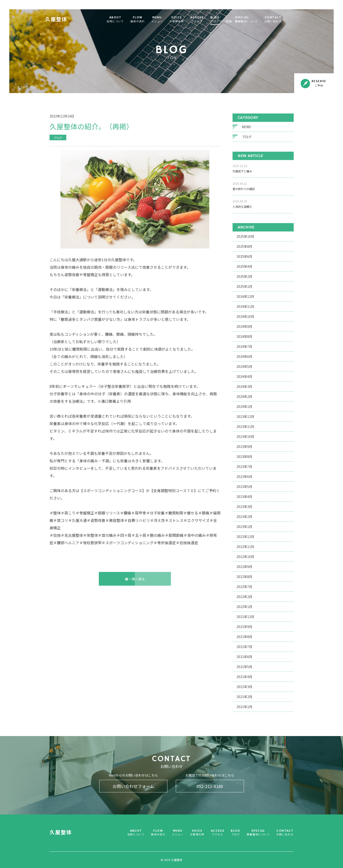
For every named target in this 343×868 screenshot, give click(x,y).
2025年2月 (244, 275)
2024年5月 (244, 365)
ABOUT (123, 20)
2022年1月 (244, 605)
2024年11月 (245, 305)
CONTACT (281, 20)
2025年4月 (244, 265)
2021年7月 (244, 645)
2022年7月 (244, 585)
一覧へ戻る (135, 578)
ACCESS (205, 20)
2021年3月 (244, 685)
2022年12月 (245, 535)
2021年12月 (245, 615)
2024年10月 (245, 315)
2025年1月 (244, 285)
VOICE (184, 20)
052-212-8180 (210, 786)
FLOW (145, 20)
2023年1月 (244, 525)
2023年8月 (244, 455)
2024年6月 (244, 355)
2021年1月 (244, 705)
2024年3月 (244, 385)
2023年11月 (245, 425)
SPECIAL (250, 20)
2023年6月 (244, 475)
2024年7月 (244, 345)
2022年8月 (244, 575)
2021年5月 (244, 665)
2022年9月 (244, 565)
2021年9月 (244, 625)
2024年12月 (245, 295)
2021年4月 (244, 675)
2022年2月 (244, 595)
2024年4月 (244, 375)
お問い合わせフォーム (133, 786)
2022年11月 (245, 545)
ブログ (35, 87)
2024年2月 (244, 395)
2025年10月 (245, 235)
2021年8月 (244, 635)
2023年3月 (244, 505)
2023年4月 (244, 495)
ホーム (21, 87)
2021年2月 (244, 695)
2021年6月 (244, 655)
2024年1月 (244, 405)
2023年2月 (244, 515)
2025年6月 (244, 255)
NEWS (246, 126)
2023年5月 (244, 485)
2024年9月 (244, 325)
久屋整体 (64, 20)
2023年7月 (244, 465)
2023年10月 (245, 435)
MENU (165, 20)
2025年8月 (244, 245)
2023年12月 (245, 415)
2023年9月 (244, 445)
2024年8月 (244, 335)
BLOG (223, 20)
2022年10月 (245, 555)
